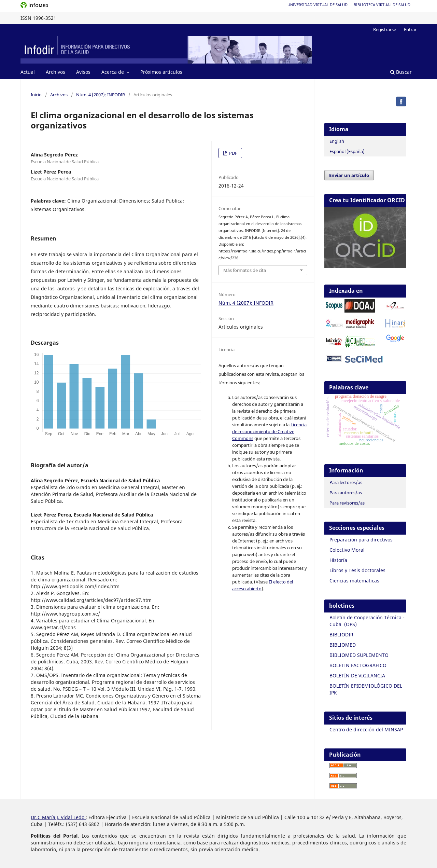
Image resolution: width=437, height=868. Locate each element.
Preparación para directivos (361, 540)
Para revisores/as (347, 503)
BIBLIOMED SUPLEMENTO (359, 655)
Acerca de (113, 72)
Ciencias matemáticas (354, 581)
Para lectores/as (346, 482)
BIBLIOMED (343, 645)
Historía (338, 560)
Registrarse (385, 29)
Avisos (83, 72)
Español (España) (347, 151)
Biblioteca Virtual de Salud (382, 5)
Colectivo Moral (347, 550)
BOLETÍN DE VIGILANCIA (357, 676)
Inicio (36, 95)
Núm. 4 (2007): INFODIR (101, 95)
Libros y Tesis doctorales (357, 570)
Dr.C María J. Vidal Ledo (58, 817)
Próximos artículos (161, 72)
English (337, 141)
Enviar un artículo (349, 175)
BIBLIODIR (341, 635)
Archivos (55, 72)
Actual (28, 72)
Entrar (410, 29)
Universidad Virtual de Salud (318, 5)
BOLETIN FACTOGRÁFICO (358, 665)
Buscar (401, 72)
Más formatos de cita (245, 270)
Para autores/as (346, 493)
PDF (233, 153)
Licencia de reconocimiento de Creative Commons (269, 431)
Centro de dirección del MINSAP (366, 729)
